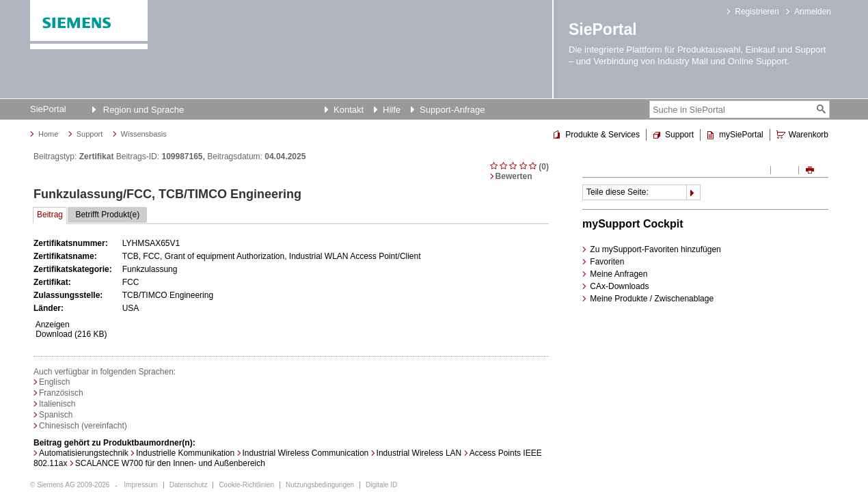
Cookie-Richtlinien (246, 485)
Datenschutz (189, 485)
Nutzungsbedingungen (320, 485)
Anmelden (813, 12)
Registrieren (757, 12)
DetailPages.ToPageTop (544, 351)
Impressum (140, 485)
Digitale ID (381, 485)
